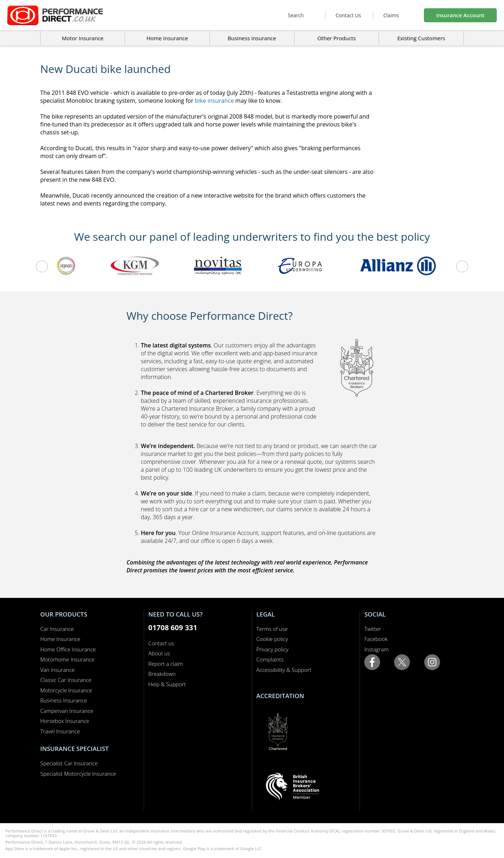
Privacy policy (272, 649)
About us (159, 653)
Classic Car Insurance (66, 680)
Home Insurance (60, 639)
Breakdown (162, 674)
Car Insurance (57, 629)
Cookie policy (272, 639)
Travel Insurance (60, 731)
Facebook (376, 639)
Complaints (270, 659)
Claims (391, 15)
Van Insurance (57, 670)
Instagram (376, 649)
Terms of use (272, 629)
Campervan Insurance (67, 711)
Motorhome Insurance (67, 659)
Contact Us (348, 15)
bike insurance (214, 101)
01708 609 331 (173, 628)
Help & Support (167, 684)
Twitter (373, 629)
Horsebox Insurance (65, 721)
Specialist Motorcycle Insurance (78, 774)
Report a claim (166, 664)
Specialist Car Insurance (69, 763)
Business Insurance (252, 38)
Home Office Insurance (68, 649)
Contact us (161, 643)
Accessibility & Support (284, 670)
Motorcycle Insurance (66, 690)
